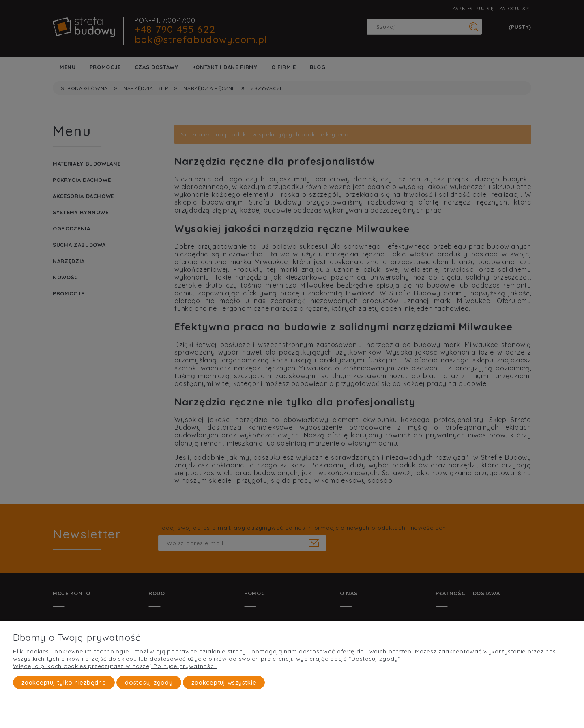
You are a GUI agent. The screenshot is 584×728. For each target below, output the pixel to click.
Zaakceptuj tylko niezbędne (64, 682)
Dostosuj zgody (149, 682)
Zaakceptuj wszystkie (224, 682)
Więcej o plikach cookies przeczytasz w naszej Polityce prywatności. (115, 666)
